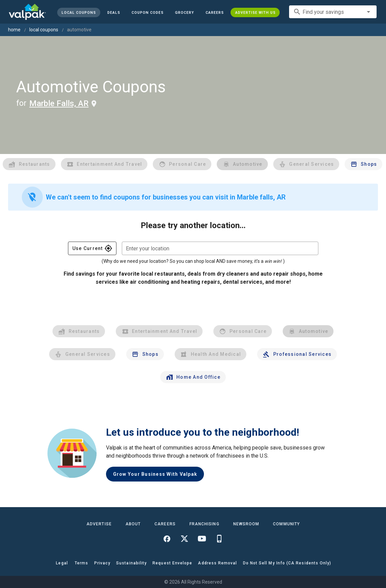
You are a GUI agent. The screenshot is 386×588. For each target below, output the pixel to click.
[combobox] (333, 12)
